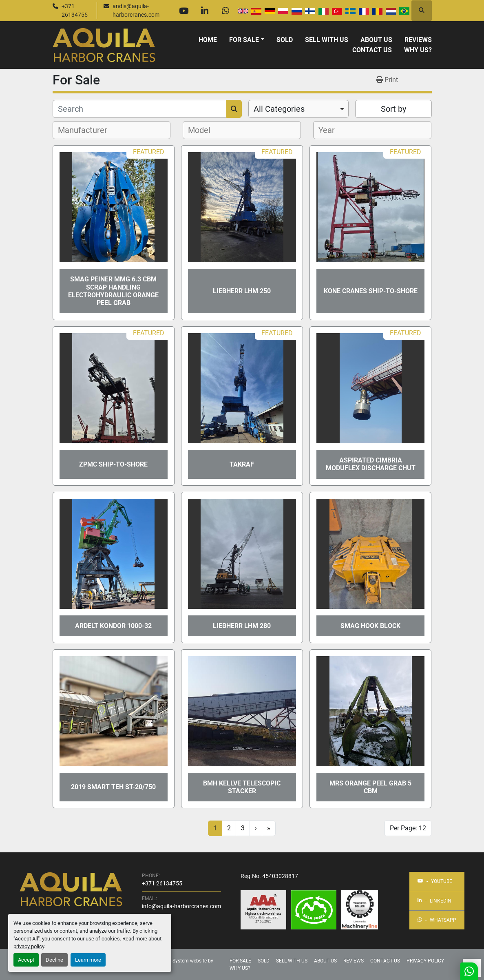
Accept (26, 960)
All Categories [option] (279, 109)
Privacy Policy (425, 961)
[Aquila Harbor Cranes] (71, 889)
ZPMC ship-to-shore (113, 464)
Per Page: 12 (408, 828)
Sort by (393, 109)
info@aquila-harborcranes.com (181, 906)
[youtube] (184, 11)
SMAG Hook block (370, 626)
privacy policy (29, 946)
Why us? (418, 50)
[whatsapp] (225, 11)
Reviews (418, 40)
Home (208, 40)
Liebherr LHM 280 (242, 626)
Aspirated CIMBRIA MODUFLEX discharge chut (371, 464)
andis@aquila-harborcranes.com (136, 10)
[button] (246, 40)
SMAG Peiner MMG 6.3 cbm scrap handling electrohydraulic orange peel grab (113, 291)
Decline (54, 960)
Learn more (88, 960)
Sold (285, 40)
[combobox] (299, 109)
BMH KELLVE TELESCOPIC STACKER (242, 787)
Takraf (242, 464)
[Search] (139, 109)
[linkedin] (205, 11)
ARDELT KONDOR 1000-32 (113, 626)
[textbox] (87, 130)
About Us (376, 40)
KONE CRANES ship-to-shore (371, 291)
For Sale (244, 40)
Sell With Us (327, 40)
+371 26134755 (75, 10)
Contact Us (372, 50)
